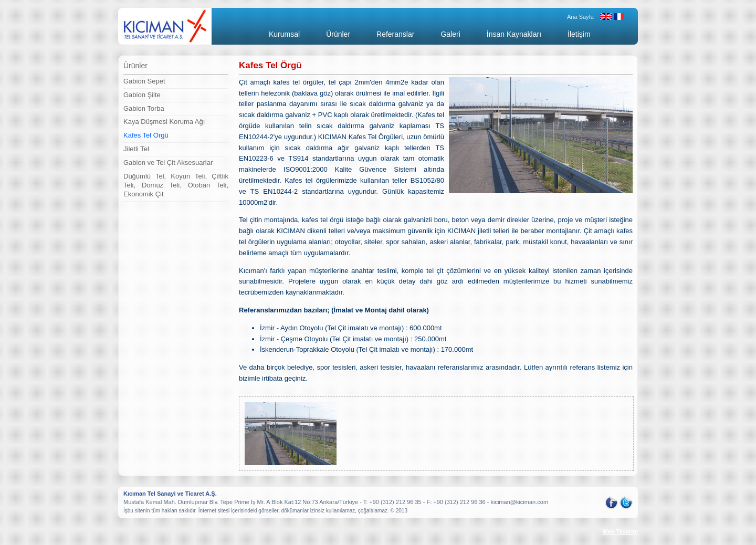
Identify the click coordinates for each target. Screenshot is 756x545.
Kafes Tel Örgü (146, 135)
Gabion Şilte (142, 95)
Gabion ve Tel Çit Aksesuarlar (168, 163)
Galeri (450, 34)
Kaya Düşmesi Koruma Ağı (164, 122)
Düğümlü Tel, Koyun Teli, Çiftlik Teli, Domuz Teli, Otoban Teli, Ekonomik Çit (176, 185)
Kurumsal (284, 34)
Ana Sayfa (580, 17)
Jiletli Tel (136, 149)
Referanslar (395, 34)
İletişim (579, 34)
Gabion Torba (144, 108)
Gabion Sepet (144, 81)
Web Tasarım (620, 531)
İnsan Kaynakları (514, 34)
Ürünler (338, 34)
